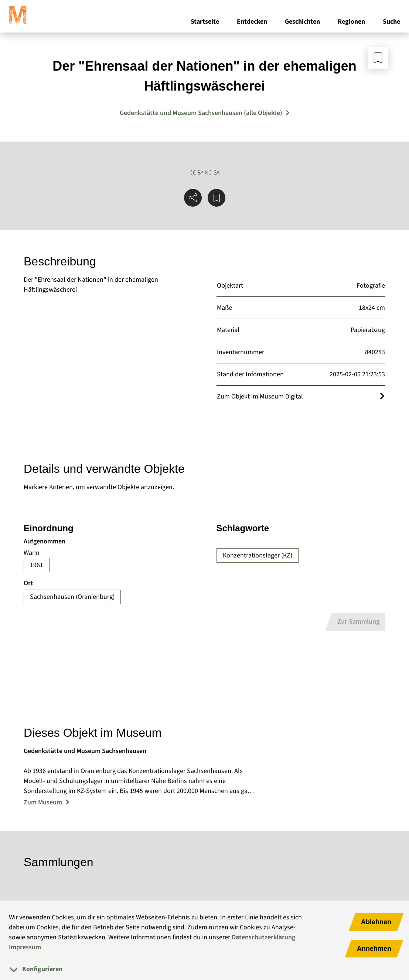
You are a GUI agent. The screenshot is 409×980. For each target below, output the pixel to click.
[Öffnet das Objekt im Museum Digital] (382, 396)
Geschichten (302, 22)
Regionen (351, 22)
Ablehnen (376, 922)
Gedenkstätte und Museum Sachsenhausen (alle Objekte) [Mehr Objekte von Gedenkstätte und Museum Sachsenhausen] (201, 113)
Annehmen (374, 949)
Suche (391, 22)
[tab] (204, 969)
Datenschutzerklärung (263, 937)
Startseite (205, 22)
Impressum (25, 947)
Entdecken (252, 22)
